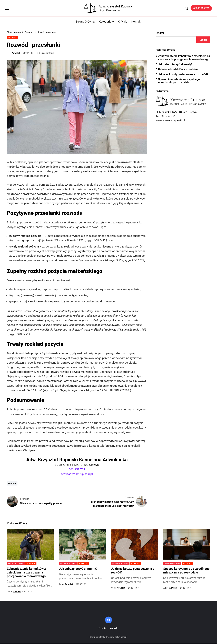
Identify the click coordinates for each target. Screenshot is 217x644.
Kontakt (114, 629)
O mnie (102, 629)
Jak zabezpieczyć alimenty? (175, 65)
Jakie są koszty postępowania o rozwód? (183, 75)
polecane (12, 484)
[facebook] (108, 620)
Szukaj (160, 33)
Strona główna (14, 32)
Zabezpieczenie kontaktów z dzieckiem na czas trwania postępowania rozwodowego (184, 58)
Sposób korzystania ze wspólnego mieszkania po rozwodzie (179, 81)
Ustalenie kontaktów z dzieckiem (178, 70)
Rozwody (29, 32)
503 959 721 (77, 470)
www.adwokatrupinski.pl (77, 474)
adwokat (16, 53)
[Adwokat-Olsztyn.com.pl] (108, 8)
